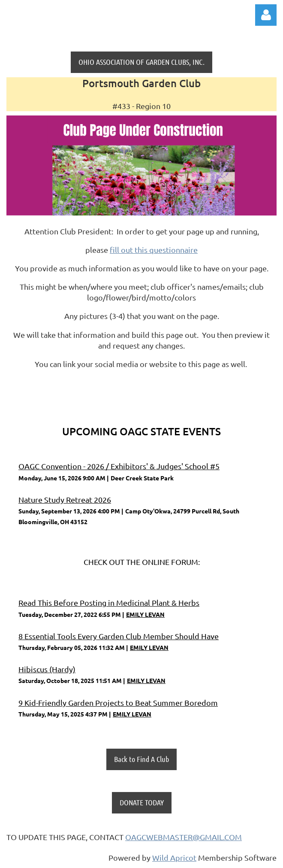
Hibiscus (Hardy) (47, 669)
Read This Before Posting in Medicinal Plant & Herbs (109, 602)
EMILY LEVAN (145, 614)
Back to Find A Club (141, 759)
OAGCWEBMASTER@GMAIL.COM (184, 837)
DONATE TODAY (142, 802)
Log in (266, 15)
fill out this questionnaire (154, 250)
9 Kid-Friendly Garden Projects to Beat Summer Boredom (118, 703)
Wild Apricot (174, 857)
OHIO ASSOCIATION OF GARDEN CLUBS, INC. (141, 62)
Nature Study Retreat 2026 (65, 499)
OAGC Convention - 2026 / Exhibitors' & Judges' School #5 (119, 466)
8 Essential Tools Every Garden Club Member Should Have (119, 636)
